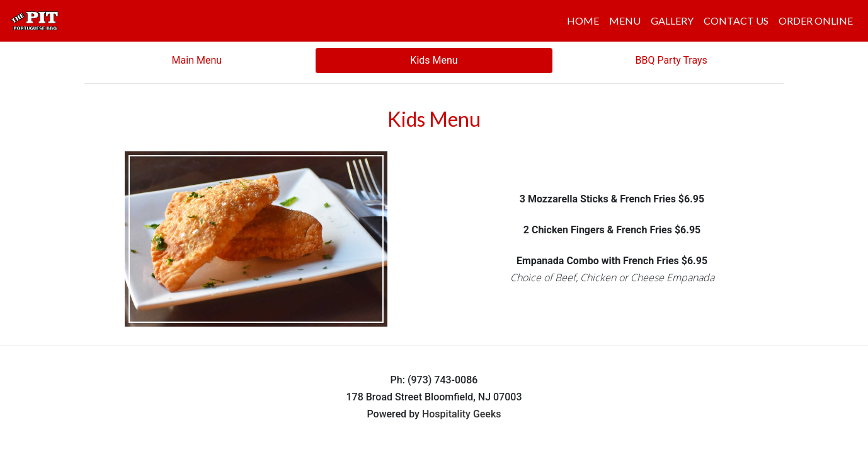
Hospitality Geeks (462, 414)
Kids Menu (434, 60)
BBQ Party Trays (671, 60)
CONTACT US (736, 20)
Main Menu (197, 60)
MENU (625, 20)
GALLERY (672, 20)
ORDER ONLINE (816, 20)
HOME (583, 20)
